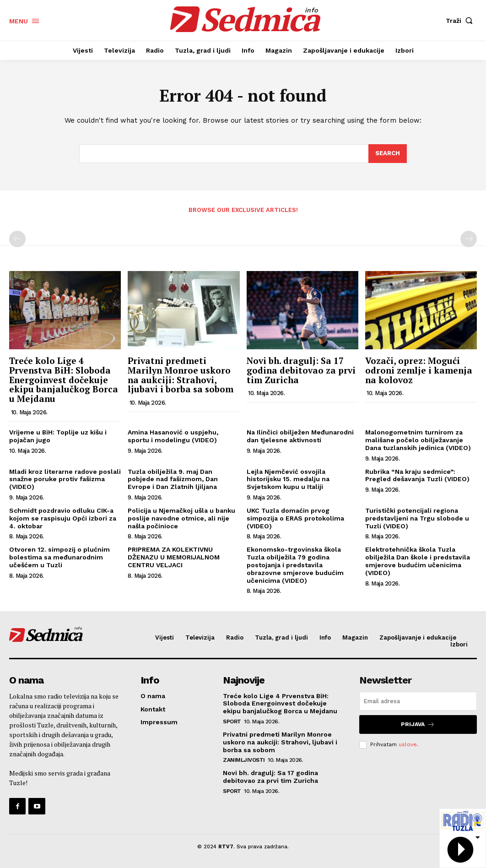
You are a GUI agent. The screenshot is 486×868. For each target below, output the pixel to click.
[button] (461, 21)
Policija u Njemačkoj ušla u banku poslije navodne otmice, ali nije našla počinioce (181, 518)
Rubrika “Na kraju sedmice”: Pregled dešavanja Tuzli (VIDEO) (417, 475)
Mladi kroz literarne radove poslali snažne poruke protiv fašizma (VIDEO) (65, 479)
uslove (408, 744)
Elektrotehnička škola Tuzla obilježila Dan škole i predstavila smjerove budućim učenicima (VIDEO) (418, 561)
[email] (418, 701)
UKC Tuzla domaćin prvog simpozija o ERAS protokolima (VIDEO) (295, 518)
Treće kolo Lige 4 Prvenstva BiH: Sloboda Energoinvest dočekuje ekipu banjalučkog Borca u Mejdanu (64, 380)
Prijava (418, 724)
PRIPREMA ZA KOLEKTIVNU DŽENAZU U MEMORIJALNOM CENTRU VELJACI (174, 557)
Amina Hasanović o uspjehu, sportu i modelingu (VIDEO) (173, 436)
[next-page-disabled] (469, 239)
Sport (232, 722)
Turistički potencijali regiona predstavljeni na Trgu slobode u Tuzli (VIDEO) (417, 518)
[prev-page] (17, 239)
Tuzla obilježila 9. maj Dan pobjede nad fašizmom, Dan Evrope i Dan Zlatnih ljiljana (173, 479)
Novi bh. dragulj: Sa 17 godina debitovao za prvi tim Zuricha (301, 370)
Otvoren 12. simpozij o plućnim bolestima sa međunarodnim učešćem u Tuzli (59, 557)
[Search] (388, 154)
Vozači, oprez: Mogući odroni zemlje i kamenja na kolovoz (419, 370)
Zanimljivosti (244, 760)
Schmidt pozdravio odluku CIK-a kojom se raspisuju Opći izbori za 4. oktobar (63, 518)
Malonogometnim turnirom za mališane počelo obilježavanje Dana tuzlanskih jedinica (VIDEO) (418, 440)
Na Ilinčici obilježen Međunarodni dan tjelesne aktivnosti (300, 436)
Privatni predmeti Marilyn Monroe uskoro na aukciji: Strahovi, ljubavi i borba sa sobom (181, 375)
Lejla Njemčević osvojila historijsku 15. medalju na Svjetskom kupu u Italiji (288, 479)
